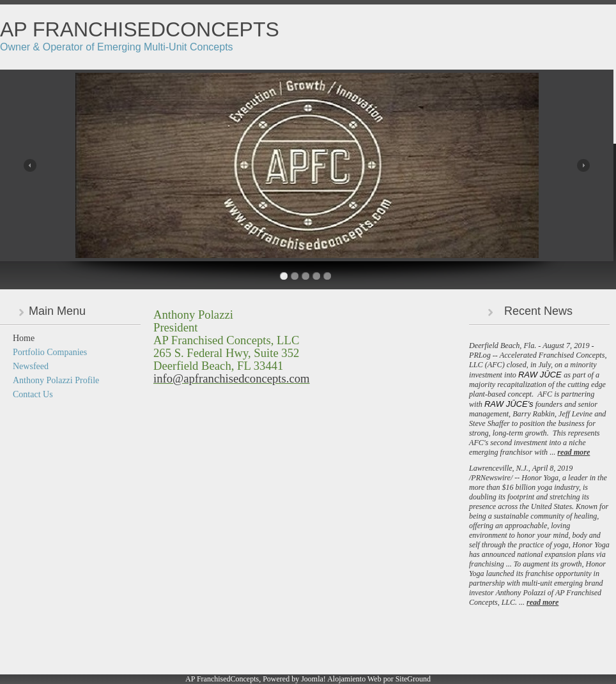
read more (574, 452)
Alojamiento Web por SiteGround (379, 679)
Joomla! (313, 679)
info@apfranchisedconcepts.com (232, 378)
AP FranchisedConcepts (140, 29)
